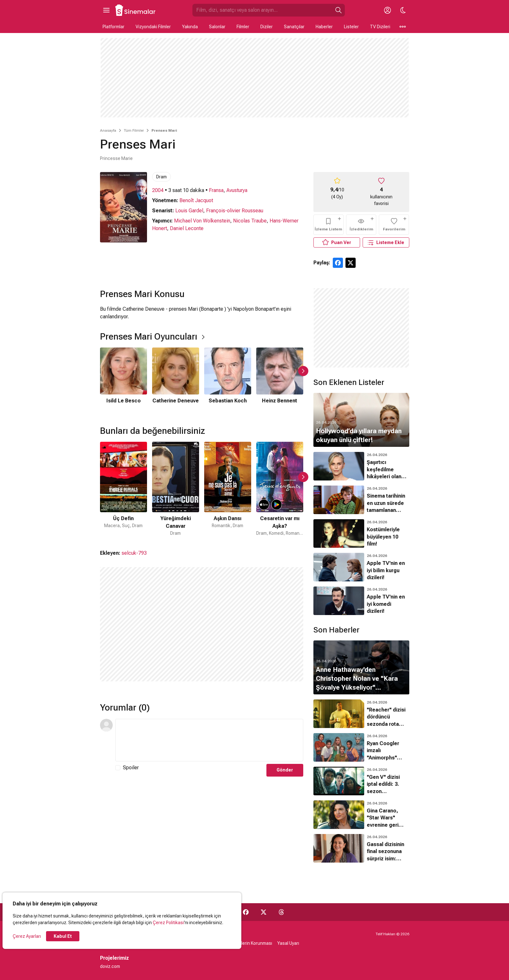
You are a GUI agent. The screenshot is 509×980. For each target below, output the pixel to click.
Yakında (190, 27)
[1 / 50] (124, 489)
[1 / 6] (124, 380)
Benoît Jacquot (196, 200)
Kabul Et (63, 936)
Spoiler (131, 768)
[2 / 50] (176, 489)
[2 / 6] (176, 380)
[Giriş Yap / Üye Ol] (388, 10)
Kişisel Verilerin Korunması (246, 943)
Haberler (324, 27)
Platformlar (114, 27)
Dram (161, 177)
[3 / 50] (228, 489)
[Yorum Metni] (209, 740)
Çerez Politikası (168, 923)
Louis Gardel (189, 211)
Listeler (351, 27)
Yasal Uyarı (288, 943)
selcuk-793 (134, 553)
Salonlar (217, 27)
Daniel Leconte (187, 228)
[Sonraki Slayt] (303, 371)
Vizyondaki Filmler (153, 27)
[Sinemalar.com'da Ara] (262, 10)
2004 (158, 190)
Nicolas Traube (250, 221)
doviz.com (110, 966)
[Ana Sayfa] (136, 10)
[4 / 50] (280, 489)
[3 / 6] (228, 380)
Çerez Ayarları (27, 936)
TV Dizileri (380, 27)
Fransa (216, 190)
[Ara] (338, 10)
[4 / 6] (280, 380)
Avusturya (237, 190)
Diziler (267, 27)
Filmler (243, 27)
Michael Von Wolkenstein (202, 221)
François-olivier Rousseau (235, 211)
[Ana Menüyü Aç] (106, 10)
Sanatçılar (294, 27)
